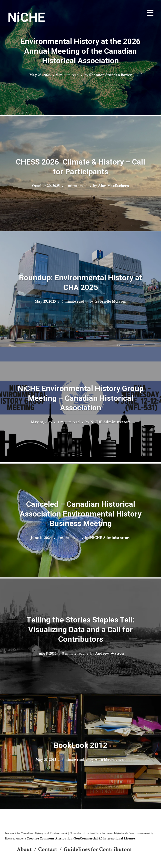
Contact (48, 849)
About (24, 849)
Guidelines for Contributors (97, 849)
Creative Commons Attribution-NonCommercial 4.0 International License (81, 839)
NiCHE (26, 17)
